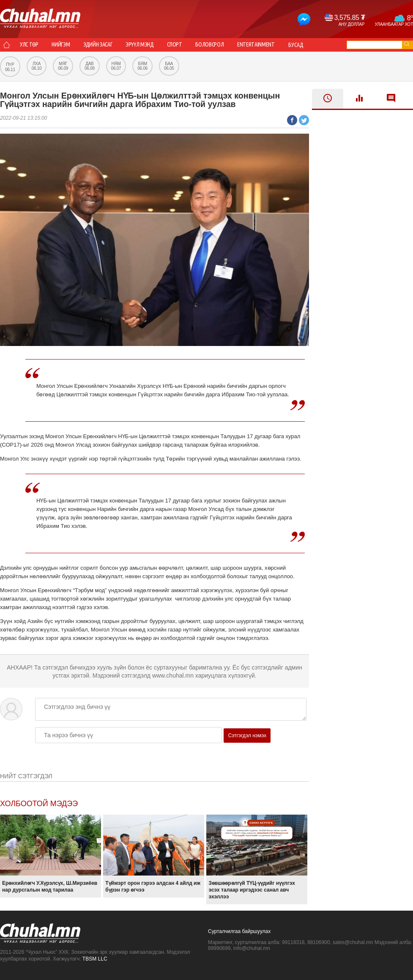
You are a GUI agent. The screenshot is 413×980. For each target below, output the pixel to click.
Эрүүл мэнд (144, 45)
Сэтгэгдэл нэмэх (247, 736)
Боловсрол (216, 45)
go (407, 44)
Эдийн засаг (100, 45)
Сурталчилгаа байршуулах (239, 931)
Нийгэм (63, 45)
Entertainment (263, 45)
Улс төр (30, 45)
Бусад (304, 45)
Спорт (180, 45)
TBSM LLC (95, 959)
